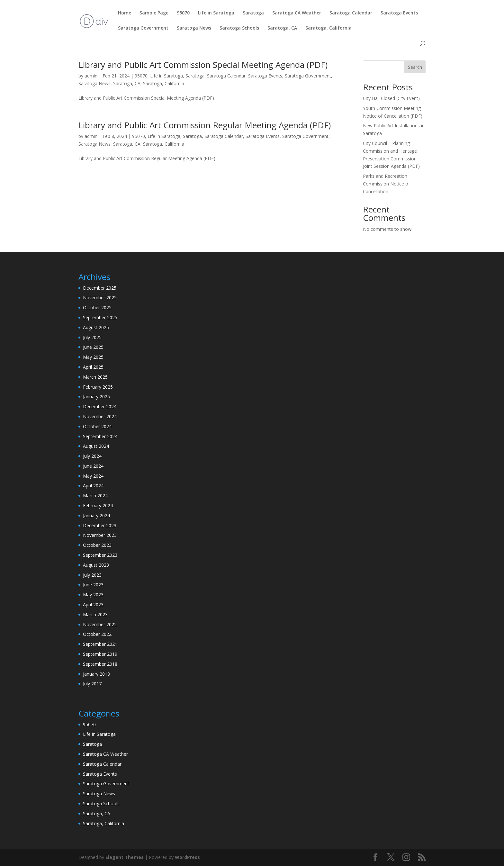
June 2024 (93, 466)
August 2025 (96, 327)
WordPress (187, 857)
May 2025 (93, 357)
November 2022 (100, 624)
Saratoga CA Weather (297, 13)
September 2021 (100, 644)
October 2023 (97, 545)
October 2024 (97, 426)
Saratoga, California (328, 28)
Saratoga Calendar (351, 13)
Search (415, 67)
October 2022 (97, 634)
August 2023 (96, 565)
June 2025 (93, 347)
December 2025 (100, 288)
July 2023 (92, 575)
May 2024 (93, 476)
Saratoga (253, 13)
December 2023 (100, 525)
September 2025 (100, 317)
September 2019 (100, 654)
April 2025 (93, 367)
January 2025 (96, 397)
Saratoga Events (399, 13)
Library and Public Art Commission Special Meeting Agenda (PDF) (203, 65)
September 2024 (100, 436)
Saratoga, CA (282, 28)
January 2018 (96, 674)
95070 (183, 13)
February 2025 (98, 387)
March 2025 (95, 377)
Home (125, 13)
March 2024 (95, 496)
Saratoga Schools (239, 28)
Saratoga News (194, 28)
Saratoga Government (143, 28)
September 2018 (100, 664)
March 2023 (95, 614)
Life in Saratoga (216, 13)
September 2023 (100, 555)
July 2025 (92, 337)
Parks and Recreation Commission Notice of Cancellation (386, 184)
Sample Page (154, 13)
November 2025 (100, 298)
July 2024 (92, 456)
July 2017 (92, 684)
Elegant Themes (125, 857)
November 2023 (100, 535)
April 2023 (93, 604)
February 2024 (98, 505)
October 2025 (97, 307)
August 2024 (96, 446)
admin (91, 76)
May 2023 (93, 595)
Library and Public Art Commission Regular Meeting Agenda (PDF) (205, 125)
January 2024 (96, 515)
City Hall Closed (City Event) (391, 98)
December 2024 (100, 406)
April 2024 (93, 486)
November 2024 (100, 416)
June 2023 (93, 585)
